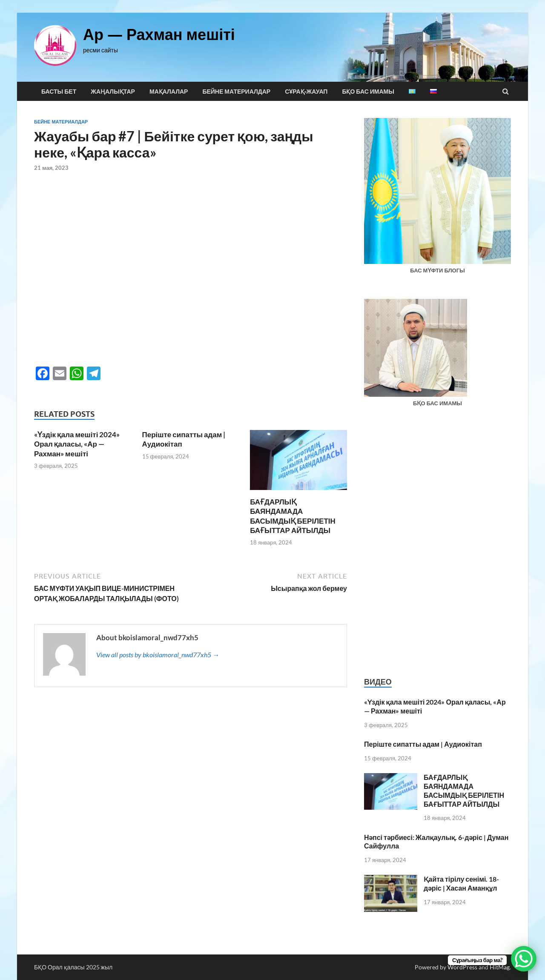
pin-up (100, 13)
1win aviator (36, 13)
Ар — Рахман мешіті (159, 34)
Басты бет (59, 92)
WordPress (462, 967)
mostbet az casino (95, 13)
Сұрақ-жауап (306, 92)
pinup (25, 13)
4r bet (73, 13)
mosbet (13, 13)
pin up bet (5, 13)
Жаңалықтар (113, 92)
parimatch (40, 13)
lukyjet (61, 13)
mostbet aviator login (110, 13)
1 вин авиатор (67, 13)
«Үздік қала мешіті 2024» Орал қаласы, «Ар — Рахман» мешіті (77, 444)
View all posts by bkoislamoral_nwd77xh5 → (158, 655)
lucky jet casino (7, 13)
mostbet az (102, 13)
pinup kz (107, 13)
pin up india (52, 13)
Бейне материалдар (236, 92)
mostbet (26, 13)
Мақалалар (169, 92)
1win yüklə (76, 13)
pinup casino (79, 13)
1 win (71, 13)
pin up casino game (22, 13)
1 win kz (74, 13)
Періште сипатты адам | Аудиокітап (423, 744)
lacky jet (10, 13)
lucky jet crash (48, 13)
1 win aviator (89, 13)
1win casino (85, 13)
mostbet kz (70, 13)
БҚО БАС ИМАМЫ (368, 92)
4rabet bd (30, 13)
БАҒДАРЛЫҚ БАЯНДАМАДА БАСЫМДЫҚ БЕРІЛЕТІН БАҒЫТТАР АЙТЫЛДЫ (293, 516)
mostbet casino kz (63, 13)
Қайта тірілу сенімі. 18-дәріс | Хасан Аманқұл (461, 883)
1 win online (33, 13)
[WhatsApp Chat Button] (524, 959)
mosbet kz (2, 13)
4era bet (15, 13)
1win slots (93, 13)
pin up (28, 13)
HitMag (500, 967)
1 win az (11, 13)
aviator (105, 13)
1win (1, 13)
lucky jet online (57, 13)
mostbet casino (18, 13)
